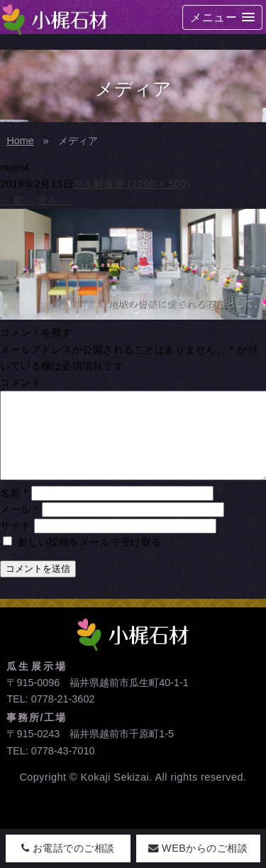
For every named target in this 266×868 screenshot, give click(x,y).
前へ (17, 200)
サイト (16, 543)
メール (19, 526)
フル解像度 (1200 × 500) (132, 184)
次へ (55, 200)
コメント (21, 382)
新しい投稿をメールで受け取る (90, 559)
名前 (14, 510)
